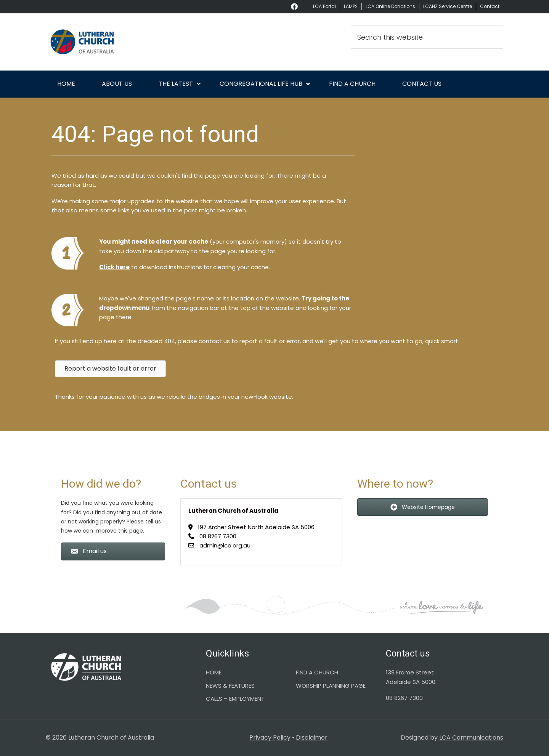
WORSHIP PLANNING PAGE (331, 686)
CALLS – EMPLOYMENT (235, 699)
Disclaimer (312, 738)
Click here (114, 267)
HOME (214, 672)
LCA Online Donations (390, 6)
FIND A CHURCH (317, 672)
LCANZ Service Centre (448, 6)
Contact (490, 6)
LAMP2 (351, 6)
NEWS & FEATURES (230, 686)
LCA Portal (324, 6)
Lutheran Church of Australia (114, 42)
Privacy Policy (270, 738)
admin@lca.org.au (225, 545)
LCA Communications (471, 738)
